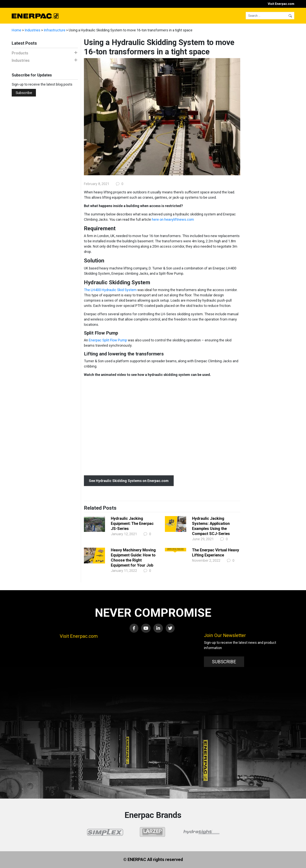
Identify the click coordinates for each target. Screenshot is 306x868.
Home (16, 30)
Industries (32, 30)
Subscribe (24, 93)
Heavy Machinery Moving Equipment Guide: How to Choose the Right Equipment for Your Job (133, 558)
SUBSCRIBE (224, 662)
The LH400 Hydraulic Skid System (110, 290)
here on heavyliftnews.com (173, 219)
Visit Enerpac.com (281, 4)
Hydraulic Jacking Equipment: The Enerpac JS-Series (132, 523)
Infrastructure (55, 30)
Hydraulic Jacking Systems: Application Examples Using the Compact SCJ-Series (211, 526)
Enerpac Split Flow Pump (108, 340)
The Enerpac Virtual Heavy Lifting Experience (216, 553)
